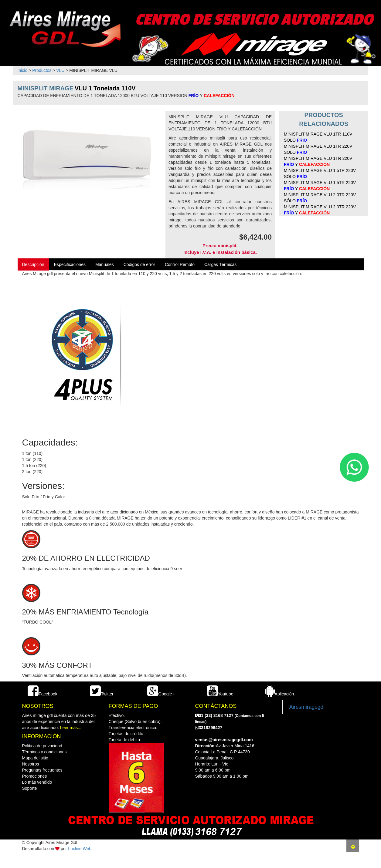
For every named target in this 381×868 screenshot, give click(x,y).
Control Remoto (180, 264)
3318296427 (209, 728)
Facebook (42, 694)
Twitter (102, 694)
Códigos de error (139, 264)
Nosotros (31, 764)
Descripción (33, 264)
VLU (60, 70)
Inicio (23, 70)
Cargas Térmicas (220, 264)
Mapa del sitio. (36, 758)
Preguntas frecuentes (42, 770)
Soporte (30, 788)
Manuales (105, 264)
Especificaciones (70, 264)
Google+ (161, 694)
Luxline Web (80, 849)
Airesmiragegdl (307, 707)
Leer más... (71, 728)
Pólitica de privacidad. (43, 746)
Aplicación (279, 694)
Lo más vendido (37, 782)
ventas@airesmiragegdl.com (224, 740)
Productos (42, 70)
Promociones (35, 776)
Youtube (220, 694)
